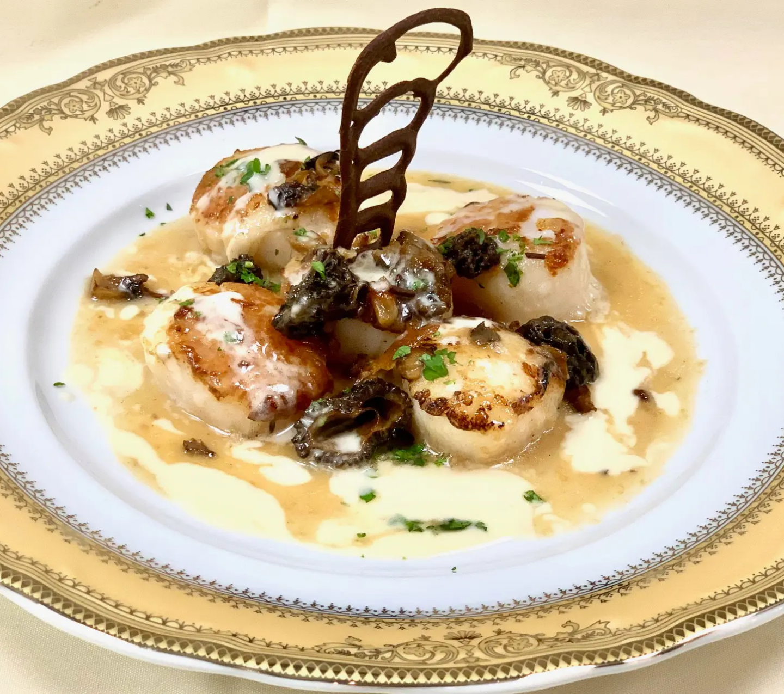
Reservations (82, 202)
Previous (24, 413)
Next (139, 413)
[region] (82, 415)
